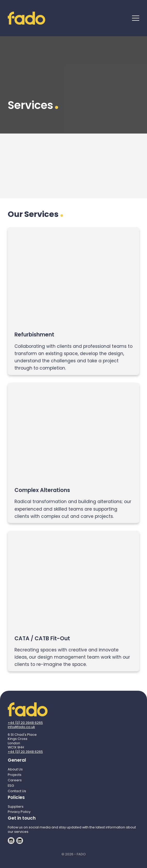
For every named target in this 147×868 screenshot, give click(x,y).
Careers (15, 780)
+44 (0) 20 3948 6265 (25, 723)
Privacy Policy (19, 812)
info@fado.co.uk (21, 727)
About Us (15, 769)
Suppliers (16, 807)
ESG (11, 786)
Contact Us (17, 791)
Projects (15, 775)
